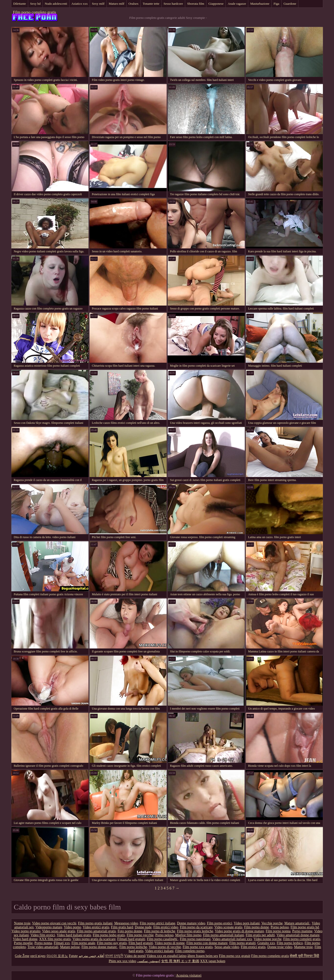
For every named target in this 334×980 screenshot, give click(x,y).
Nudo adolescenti (56, 4)
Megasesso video (126, 923)
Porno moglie (23, 943)
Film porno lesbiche (133, 947)
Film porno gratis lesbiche (195, 931)
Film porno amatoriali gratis (96, 931)
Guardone (290, 4)
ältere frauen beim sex (203, 956)
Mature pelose (70, 947)
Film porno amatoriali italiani (224, 935)
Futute (73, 956)
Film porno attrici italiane (157, 923)
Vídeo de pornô (135, 956)
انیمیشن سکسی (149, 961)
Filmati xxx (62, 943)
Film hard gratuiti (141, 943)
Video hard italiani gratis (74, 935)
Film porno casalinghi (162, 939)
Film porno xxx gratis (198, 947)
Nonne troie (22, 923)
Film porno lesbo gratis (109, 935)
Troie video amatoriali (43, 947)
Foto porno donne (130, 931)
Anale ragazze (237, 4)
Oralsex (134, 4)
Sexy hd (35, 4)
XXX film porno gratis (55, 939)
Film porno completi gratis (302, 939)
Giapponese (216, 4)
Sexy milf (98, 4)
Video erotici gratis (96, 927)
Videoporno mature (49, 927)
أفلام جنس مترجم (91, 956)
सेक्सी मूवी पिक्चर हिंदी (304, 956)
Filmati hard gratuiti (131, 939)
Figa (277, 4)
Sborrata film (196, 4)
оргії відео (38, 956)
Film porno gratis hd (305, 927)
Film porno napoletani (195, 939)
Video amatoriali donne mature (298, 935)
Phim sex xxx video (122, 961)
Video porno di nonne (170, 943)
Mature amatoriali (297, 923)
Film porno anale (83, 943)
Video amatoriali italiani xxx (232, 939)
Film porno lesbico (290, 943)
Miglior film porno (188, 935)
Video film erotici (43, 935)
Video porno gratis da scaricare (94, 939)
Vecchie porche (272, 923)
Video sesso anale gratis (59, 931)
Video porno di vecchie (165, 947)
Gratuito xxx (266, 943)
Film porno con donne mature (207, 943)
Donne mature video (191, 923)
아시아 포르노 (57, 956)
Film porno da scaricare (196, 927)
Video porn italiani (247, 923)
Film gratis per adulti (260, 935)
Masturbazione (260, 4)
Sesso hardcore (173, 4)
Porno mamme (302, 931)
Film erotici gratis (253, 947)
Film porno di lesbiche (159, 931)
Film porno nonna (278, 931)
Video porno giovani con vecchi (54, 923)
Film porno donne (256, 927)
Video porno (72, 927)
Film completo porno (190, 951)
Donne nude (143, 927)
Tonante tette (151, 4)
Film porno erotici (220, 923)
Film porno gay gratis (112, 943)
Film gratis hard (122, 927)
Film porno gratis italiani (95, 923)
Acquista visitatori (189, 975)
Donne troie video (280, 947)
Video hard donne (25, 939)
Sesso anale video (227, 947)
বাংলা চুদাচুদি (114, 956)
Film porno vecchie (140, 935)
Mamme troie (303, 947)
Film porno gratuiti (243, 943)
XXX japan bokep (213, 961)
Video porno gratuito (26, 931)
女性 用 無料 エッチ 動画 (180, 961)
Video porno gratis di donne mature (239, 931)
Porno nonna (43, 943)
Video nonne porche (268, 939)
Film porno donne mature (100, 947)
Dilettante (20, 4)
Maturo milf (117, 4)
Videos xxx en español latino (167, 956)
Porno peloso (280, 927)
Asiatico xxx (80, 4)
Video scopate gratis (228, 927)
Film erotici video (166, 927)
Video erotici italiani (159, 951)
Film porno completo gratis (34, 12)
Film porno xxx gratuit (234, 956)
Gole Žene (22, 956)
